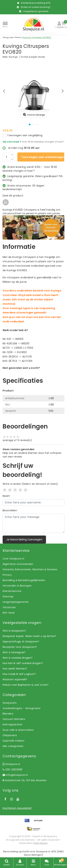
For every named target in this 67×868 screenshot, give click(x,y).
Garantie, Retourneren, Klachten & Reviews (30, 569)
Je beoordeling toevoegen (24, 539)
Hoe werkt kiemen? (15, 669)
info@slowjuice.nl (15, 775)
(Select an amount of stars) (30, 484)
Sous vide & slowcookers (18, 730)
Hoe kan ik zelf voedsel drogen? (23, 663)
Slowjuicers (10, 703)
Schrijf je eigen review (33, 57)
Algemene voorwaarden (18, 564)
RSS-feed (9, 613)
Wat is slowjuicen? (14, 631)
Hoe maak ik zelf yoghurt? (19, 674)
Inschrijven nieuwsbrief (17, 808)
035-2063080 (12, 770)
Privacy (7, 575)
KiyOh (26, 851)
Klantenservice (12, 591)
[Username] (33, 503)
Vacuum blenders (14, 719)
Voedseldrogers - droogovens (22, 708)
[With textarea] (33, 523)
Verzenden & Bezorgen (17, 586)
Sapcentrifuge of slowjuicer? (21, 642)
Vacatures (9, 607)
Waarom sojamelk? (15, 679)
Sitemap (8, 596)
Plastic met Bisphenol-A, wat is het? (26, 685)
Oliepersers (10, 735)
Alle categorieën (13, 746)
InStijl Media (40, 843)
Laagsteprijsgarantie (16, 602)
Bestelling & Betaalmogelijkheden (24, 580)
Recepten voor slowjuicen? (20, 647)
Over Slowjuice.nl (13, 559)
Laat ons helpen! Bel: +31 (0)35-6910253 (28, 372)
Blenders (8, 714)
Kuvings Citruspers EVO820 (37, 37)
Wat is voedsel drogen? (18, 658)
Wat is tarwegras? (14, 652)
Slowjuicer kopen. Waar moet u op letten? (29, 636)
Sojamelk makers (13, 741)
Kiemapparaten (12, 724)
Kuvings (13, 57)
